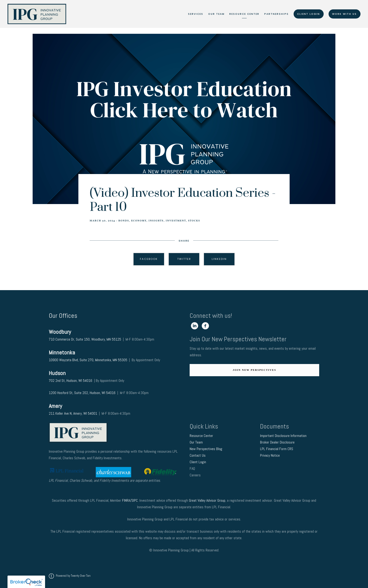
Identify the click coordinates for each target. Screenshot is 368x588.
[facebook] (205, 326)
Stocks (194, 221)
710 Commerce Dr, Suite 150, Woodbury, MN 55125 (85, 339)
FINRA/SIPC (130, 500)
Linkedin (219, 259)
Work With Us (344, 14)
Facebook (149, 259)
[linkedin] (195, 326)
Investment (176, 221)
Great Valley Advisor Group (207, 500)
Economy (139, 221)
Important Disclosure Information (283, 436)
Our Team (216, 14)
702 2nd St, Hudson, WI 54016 (71, 381)
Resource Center (244, 14)
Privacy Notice (270, 455)
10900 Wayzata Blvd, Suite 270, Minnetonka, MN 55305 (88, 360)
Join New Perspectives (254, 370)
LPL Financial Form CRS (277, 449)
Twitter (184, 259)
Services (196, 14)
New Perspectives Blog (206, 449)
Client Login (309, 14)
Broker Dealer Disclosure (277, 442)
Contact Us (198, 455)
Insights (156, 221)
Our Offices (63, 316)
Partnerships (276, 14)
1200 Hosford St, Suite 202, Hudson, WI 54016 (82, 393)
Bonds (124, 221)
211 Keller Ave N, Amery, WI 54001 (73, 413)
